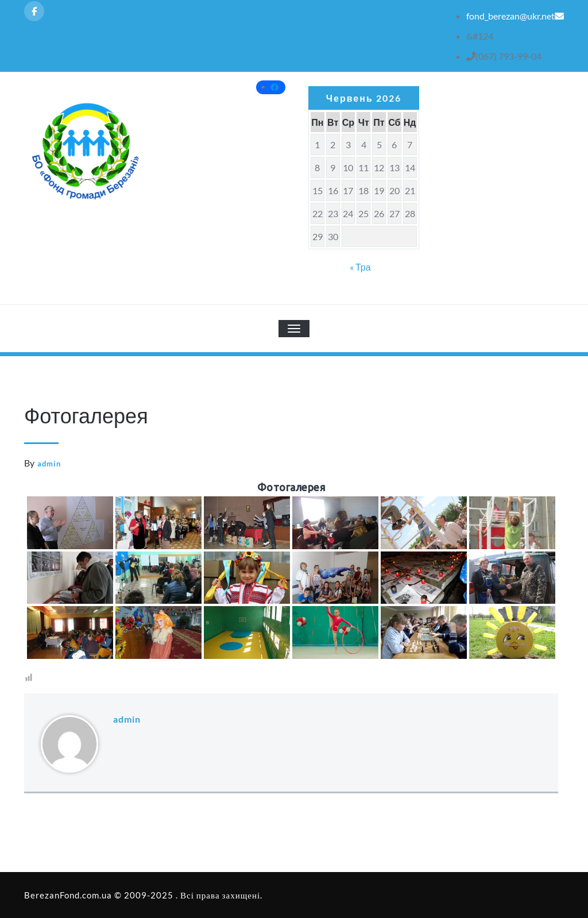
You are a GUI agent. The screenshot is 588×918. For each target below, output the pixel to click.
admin (49, 464)
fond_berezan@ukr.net (515, 16)
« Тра (360, 267)
